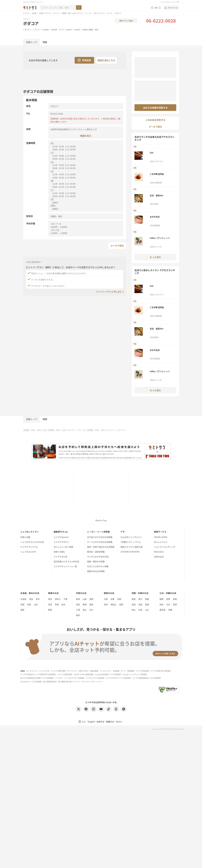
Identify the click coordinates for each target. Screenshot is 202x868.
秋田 (29, 604)
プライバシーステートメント (92, 682)
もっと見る (155, 257)
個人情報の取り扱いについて (69, 682)
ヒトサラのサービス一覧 (170, 2)
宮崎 (175, 604)
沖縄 (170, 610)
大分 (168, 604)
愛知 (91, 604)
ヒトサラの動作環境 (58, 671)
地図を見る (86, 136)
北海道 (23, 599)
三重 (78, 610)
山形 (36, 604)
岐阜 (78, 604)
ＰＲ (123, 532)
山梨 (85, 599)
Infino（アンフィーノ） (160, 238)
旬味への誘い (60, 552)
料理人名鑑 (25, 537)
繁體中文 (110, 722)
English (91, 722)
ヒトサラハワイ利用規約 (95, 678)
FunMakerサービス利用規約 (31, 682)
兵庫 (112, 599)
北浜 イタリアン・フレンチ (103, 13)
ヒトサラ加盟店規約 (65, 674)
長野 (91, 599)
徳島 (134, 599)
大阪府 (34, 13)
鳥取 (140, 604)
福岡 (161, 599)
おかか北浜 (155, 217)
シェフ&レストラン (30, 532)
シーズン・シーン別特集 (98, 532)
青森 (31, 599)
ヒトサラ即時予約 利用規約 (161, 671)
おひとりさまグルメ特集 (98, 566)
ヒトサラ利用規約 (142, 671)
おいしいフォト (161, 542)
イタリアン (27, 30)
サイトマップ (72, 671)
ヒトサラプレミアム (29, 547)
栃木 (63, 604)
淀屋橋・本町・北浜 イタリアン (101, 430)
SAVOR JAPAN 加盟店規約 (84, 674)
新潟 (78, 599)
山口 (147, 610)
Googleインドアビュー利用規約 (135, 674)
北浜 (44, 430)
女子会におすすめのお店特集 (100, 537)
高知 (134, 604)
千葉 (65, 599)
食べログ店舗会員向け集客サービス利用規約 (37, 678)
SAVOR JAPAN (161, 537)
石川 (91, 610)
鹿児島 (162, 610)
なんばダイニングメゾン (131, 537)
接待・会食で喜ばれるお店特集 (101, 547)
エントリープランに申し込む (109, 292)
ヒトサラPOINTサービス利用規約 (118, 678)
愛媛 (147, 599)
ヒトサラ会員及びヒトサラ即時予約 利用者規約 (38, 674)
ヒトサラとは (44, 671)
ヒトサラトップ (32, 671)
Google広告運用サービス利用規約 (108, 674)
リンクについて (106, 671)
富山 (85, 610)
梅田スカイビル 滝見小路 (131, 547)
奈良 (106, 604)
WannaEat (159, 552)
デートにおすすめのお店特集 (100, 542)
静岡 (85, 604)
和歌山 (113, 604)
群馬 (50, 610)
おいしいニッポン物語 (63, 547)
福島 (22, 610)
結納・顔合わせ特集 (96, 562)
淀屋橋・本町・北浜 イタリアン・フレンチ (76, 13)
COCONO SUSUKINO (130, 552)
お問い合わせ (84, 671)
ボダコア (31, 23)
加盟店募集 (94, 671)
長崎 (175, 599)
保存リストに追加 (126, 21)
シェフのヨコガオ (28, 552)
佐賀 (168, 599)
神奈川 (58, 599)
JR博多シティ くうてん (131, 542)
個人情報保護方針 (50, 682)
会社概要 (116, 671)
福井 (78, 615)
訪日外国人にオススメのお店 (66, 562)
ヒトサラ (26, 13)
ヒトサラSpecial (61, 537)
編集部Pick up (61, 532)
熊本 (161, 604)
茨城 (57, 604)
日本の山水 (159, 557)
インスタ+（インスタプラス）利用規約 (70, 678)
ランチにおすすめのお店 (98, 557)
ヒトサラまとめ (61, 557)
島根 (147, 604)
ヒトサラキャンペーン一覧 (65, 566)
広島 (140, 610)
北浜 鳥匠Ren (157, 195)
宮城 (22, 604)
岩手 (38, 599)
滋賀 (121, 604)
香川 (140, 599)
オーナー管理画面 (128, 671)
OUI (152, 153)
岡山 (134, 610)
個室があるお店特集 (96, 571)
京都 (119, 599)
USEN (23, 671)
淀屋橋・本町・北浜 (32, 430)
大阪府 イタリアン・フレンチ (49, 13)
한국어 (119, 722)
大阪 (106, 599)
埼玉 (50, 604)
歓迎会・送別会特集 (96, 552)
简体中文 (101, 722)
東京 (50, 599)
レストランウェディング (165, 547)
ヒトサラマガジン (62, 542)
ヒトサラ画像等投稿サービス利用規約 (147, 678)
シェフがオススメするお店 (32, 542)
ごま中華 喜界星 (157, 174)
